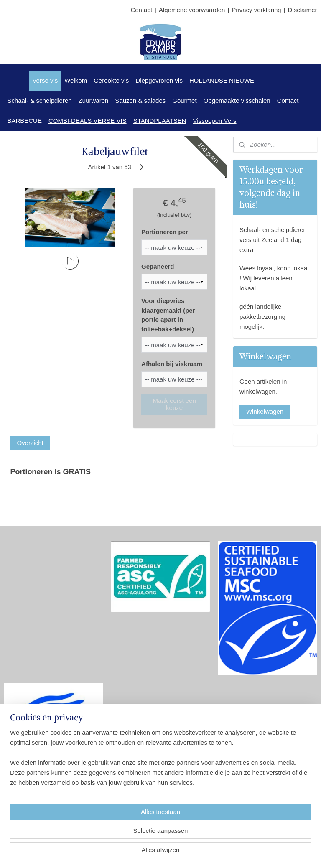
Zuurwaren (94, 101)
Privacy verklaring (256, 10)
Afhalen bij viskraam (172, 363)
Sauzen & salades (140, 101)
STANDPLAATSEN (160, 121)
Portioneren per (165, 232)
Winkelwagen (265, 411)
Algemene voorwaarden (192, 10)
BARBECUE (24, 121)
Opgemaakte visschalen (237, 101)
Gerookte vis (111, 80)
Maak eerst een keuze (174, 404)
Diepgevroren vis (159, 80)
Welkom (76, 80)
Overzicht (30, 443)
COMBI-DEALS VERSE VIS (88, 121)
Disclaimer (303, 10)
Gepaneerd (158, 266)
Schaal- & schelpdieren (39, 101)
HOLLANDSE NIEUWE (222, 80)
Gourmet (184, 101)
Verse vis (45, 80)
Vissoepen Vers (215, 121)
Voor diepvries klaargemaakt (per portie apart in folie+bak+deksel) (168, 315)
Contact (141, 10)
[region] (105, 818)
